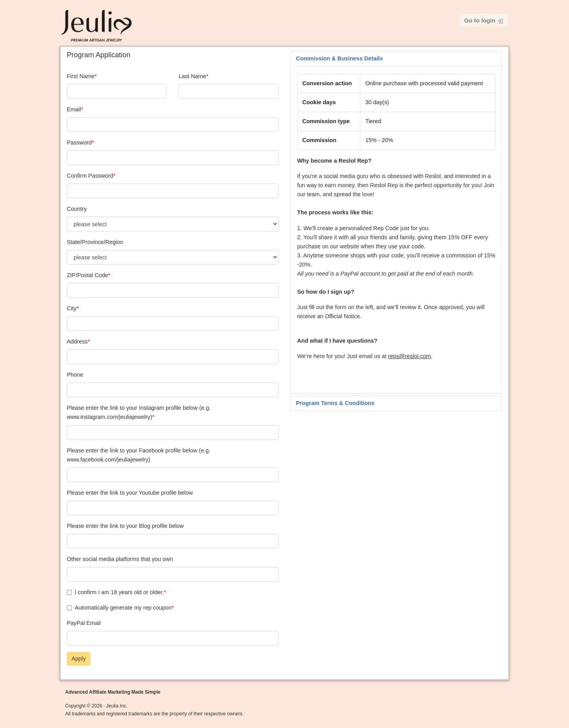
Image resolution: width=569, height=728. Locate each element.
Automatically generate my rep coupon (123, 608)
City (72, 308)
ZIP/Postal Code (88, 275)
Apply (79, 659)
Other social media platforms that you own (120, 559)
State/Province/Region (95, 242)
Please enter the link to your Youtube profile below (130, 493)
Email (74, 109)
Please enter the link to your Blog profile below (125, 526)
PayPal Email (84, 623)
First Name (81, 76)
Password (79, 143)
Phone (75, 375)
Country (77, 209)
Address (77, 341)
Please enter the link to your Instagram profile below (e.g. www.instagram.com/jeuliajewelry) (139, 412)
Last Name (192, 76)
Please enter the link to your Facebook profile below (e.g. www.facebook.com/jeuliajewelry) (138, 455)
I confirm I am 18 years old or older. (119, 592)
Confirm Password (90, 176)
